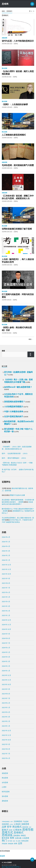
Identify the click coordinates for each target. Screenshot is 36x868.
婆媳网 (2, 856)
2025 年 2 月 (6, 611)
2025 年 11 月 (6, 569)
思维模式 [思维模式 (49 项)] (19, 833)
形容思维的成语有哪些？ (15, 402)
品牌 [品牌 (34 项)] (4, 827)
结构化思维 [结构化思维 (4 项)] (25, 841)
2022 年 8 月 (6, 749)
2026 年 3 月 (6, 551)
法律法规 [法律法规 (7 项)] (18, 838)
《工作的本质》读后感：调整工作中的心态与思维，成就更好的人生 (18, 197)
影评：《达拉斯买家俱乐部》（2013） (15, 453)
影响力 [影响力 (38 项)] (5, 830)
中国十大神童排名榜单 (14, 411)
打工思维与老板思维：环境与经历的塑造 (18, 296)
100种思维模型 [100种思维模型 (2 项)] (6, 822)
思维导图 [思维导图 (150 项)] (28, 829)
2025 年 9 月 (6, 578)
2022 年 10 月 (6, 740)
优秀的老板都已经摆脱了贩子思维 (17, 229)
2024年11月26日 (7, 107)
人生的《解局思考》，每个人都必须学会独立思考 (18, 261)
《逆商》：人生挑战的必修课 (15, 104)
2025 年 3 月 (6, 606)
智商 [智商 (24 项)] (12, 838)
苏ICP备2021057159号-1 (11, 867)
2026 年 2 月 (6, 555)
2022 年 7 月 (6, 754)
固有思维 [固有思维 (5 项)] (25, 827)
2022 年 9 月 (6, 744)
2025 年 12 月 (6, 565)
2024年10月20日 (7, 201)
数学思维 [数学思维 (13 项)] (5, 838)
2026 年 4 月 (6, 546)
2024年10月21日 (7, 168)
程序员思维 (6, 792)
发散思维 (5, 38)
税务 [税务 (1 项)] (14, 841)
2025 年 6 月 (6, 592)
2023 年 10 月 (6, 684)
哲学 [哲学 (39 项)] (9, 827)
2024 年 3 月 (6, 661)
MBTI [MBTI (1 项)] (12, 822)
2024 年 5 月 (6, 652)
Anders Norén (8, 865)
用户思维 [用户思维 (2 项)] (10, 841)
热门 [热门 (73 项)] (4, 840)
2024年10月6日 (7, 300)
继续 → (31, 339)
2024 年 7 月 (6, 643)
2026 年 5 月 (6, 542)
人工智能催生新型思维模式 (14, 135)
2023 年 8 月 (6, 694)
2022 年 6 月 (6, 758)
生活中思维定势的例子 (14, 416)
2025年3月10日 (7, 77)
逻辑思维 (5, 801)
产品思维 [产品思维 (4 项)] (26, 821)
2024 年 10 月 (6, 629)
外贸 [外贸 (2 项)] (30, 827)
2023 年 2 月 (6, 721)
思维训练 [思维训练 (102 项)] (7, 835)
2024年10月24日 (7, 138)
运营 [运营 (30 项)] (20, 843)
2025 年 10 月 (6, 574)
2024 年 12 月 (6, 620)
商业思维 (5, 68)
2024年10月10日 (7, 265)
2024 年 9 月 (6, 634)
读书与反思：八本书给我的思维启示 (18, 41)
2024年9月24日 (7, 333)
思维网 (5, 4)
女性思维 (5, 782)
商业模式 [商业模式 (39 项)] (17, 827)
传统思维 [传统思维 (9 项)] (5, 824)
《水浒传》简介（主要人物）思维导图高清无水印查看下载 (18, 381)
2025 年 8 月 (6, 583)
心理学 (4, 787)
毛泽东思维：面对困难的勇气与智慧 (18, 165)
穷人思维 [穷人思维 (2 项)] (18, 841)
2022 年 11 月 (6, 735)
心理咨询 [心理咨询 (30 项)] (17, 830)
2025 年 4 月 (6, 601)
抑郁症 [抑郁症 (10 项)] (23, 835)
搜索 (3, 351)
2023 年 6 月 (6, 703)
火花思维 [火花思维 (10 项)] (26, 838)
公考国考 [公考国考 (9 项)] (17, 824)
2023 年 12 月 (6, 675)
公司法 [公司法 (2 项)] (11, 824)
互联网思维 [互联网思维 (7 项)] (18, 821)
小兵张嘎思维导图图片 (14, 407)
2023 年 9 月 (6, 689)
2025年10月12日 (7, 44)
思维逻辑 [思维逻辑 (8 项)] (17, 835)
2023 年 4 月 (6, 712)
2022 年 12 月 (6, 730)
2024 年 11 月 (6, 625)
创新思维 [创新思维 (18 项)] (25, 824)
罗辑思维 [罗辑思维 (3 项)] (5, 844)
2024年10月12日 (7, 232)
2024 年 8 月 (6, 638)
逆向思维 (5, 796)
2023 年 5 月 (6, 707)
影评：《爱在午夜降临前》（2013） (14, 458)
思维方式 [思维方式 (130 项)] (7, 832)
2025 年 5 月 (6, 597)
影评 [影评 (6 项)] (11, 830)
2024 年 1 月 (6, 671)
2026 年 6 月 (6, 537)
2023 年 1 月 (6, 726)
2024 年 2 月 (6, 666)
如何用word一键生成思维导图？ (18, 387)
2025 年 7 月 (6, 588)
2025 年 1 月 (6, 615)
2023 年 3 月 (6, 717)
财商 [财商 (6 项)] (16, 843)
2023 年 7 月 (6, 698)
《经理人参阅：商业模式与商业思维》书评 (17, 329)
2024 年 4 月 (6, 657)
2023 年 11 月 (6, 680)
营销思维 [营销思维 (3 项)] (11, 844)
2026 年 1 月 (6, 560)
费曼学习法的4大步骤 (17, 495)
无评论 (16, 44)
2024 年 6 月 (6, 648)
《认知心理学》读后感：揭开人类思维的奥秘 (18, 73)
